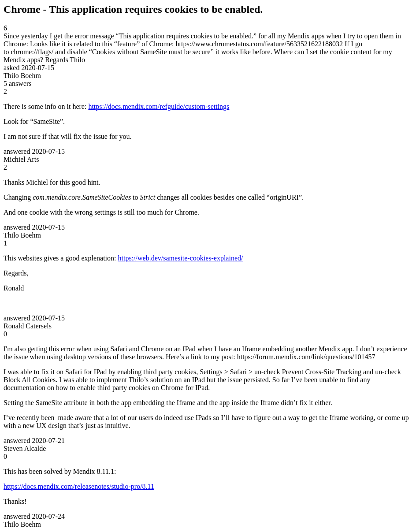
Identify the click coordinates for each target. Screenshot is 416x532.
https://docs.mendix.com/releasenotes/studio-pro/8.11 (79, 486)
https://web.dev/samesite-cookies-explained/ (181, 258)
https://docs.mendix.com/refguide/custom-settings (159, 106)
